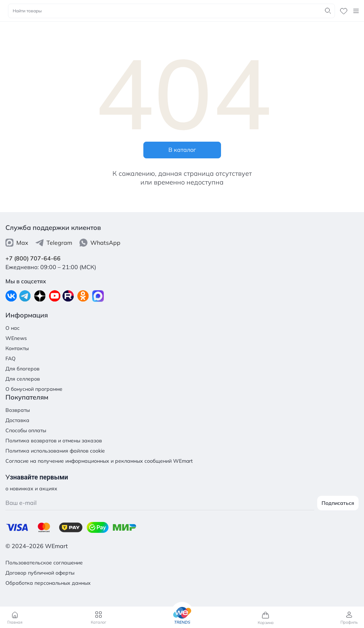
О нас (13, 328)
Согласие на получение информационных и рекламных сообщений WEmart (99, 461)
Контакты (17, 348)
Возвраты (18, 410)
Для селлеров (23, 379)
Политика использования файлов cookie (55, 451)
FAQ (11, 358)
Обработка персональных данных (48, 583)
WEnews (16, 338)
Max (17, 243)
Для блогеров (23, 369)
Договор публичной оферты (40, 573)
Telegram (54, 243)
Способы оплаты (26, 430)
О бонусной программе (34, 389)
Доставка (17, 420)
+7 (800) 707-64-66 (33, 258)
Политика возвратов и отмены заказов (54, 441)
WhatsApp (100, 243)
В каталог (182, 150)
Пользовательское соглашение (44, 563)
